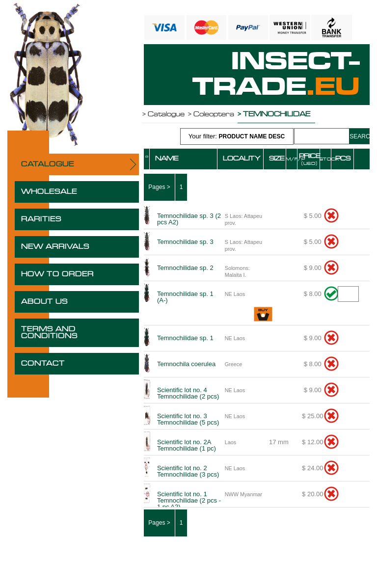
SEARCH (359, 136)
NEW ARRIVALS (55, 247)
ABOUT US (44, 302)
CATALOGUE (48, 164)
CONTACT (43, 364)
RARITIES (41, 219)
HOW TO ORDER (57, 274)
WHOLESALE (49, 192)
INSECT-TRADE (276, 75)
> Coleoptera (211, 114)
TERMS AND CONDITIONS (49, 333)
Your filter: (237, 136)
